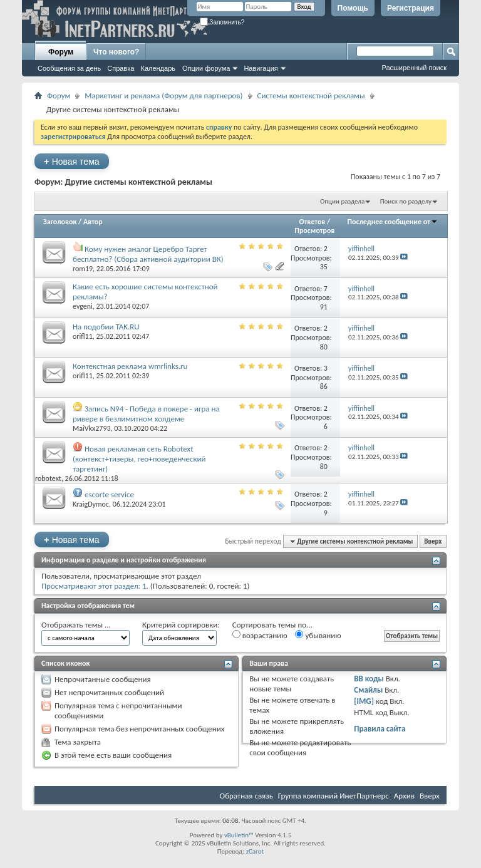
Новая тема (72, 161)
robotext (48, 478)
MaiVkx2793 (92, 428)
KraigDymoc (91, 504)
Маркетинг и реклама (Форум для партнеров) (163, 96)
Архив (404, 796)
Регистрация (411, 8)
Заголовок (60, 222)
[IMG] (364, 701)
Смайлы (368, 690)
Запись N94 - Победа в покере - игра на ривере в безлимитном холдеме (146, 414)
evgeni (83, 306)
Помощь (353, 8)
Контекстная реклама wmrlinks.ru (130, 366)
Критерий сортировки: (181, 625)
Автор (93, 222)
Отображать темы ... (76, 625)
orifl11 (83, 336)
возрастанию (260, 635)
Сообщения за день (69, 68)
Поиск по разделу (406, 201)
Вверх (433, 541)
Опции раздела (342, 201)
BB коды (369, 679)
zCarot (255, 851)
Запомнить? (222, 22)
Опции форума (206, 68)
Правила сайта (380, 729)
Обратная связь (246, 796)
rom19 (83, 269)
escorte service (109, 494)
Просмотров (314, 230)
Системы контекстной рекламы (311, 96)
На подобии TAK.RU (106, 327)
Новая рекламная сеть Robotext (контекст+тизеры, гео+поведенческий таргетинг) (139, 459)
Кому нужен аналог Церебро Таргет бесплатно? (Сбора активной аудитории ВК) (148, 254)
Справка (121, 68)
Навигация (261, 68)
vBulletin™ (239, 835)
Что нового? (116, 52)
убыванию (318, 635)
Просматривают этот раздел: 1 (94, 586)
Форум (61, 52)
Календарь (158, 68)
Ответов (313, 222)
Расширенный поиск (414, 68)
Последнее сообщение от (393, 222)
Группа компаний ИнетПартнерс (334, 796)
